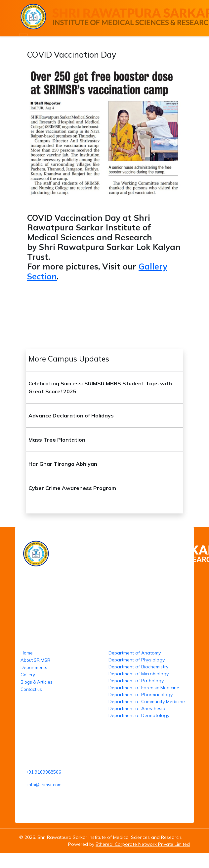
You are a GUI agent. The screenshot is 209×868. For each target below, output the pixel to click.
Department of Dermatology (139, 715)
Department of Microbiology (139, 674)
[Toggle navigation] (23, 35)
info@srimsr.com (44, 785)
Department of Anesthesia (137, 708)
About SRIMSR (35, 660)
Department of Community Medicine (147, 701)
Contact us (31, 689)
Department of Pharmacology (141, 695)
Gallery (28, 675)
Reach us (32, 738)
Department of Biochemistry (138, 667)
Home (27, 653)
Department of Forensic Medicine (144, 688)
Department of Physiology (137, 660)
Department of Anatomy (135, 653)
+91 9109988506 (43, 772)
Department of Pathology (136, 681)
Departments (34, 667)
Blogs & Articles (37, 682)
